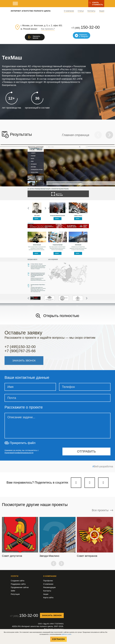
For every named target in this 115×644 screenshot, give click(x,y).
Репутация (15, 594)
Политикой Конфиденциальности (19, 453)
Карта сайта (48, 598)
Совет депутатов (12, 556)
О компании (69, 11)
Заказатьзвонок (36, 37)
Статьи (81, 11)
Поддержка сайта (18, 584)
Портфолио (48, 581)
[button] (98, 135)
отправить (87, 451)
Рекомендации (49, 587)
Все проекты (102, 510)
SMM (13, 591)
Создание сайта (18, 581)
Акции (102, 11)
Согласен (58, 639)
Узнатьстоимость (98, 4)
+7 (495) (86, 27)
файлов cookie (66, 634)
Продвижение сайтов (20, 587)
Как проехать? (48, 29)
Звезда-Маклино (49, 556)
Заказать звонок (52, 615)
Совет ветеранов (87, 556)
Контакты (91, 11)
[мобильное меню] (15, 4)
